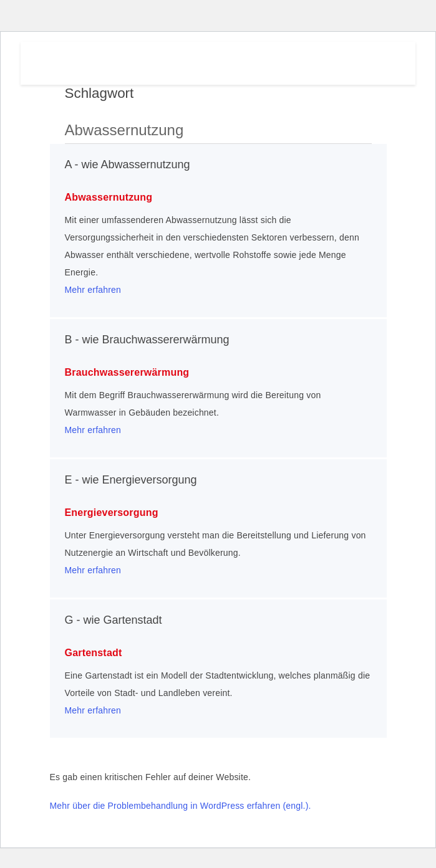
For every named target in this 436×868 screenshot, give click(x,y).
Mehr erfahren (93, 290)
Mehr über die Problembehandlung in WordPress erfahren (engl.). (181, 806)
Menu (358, 60)
